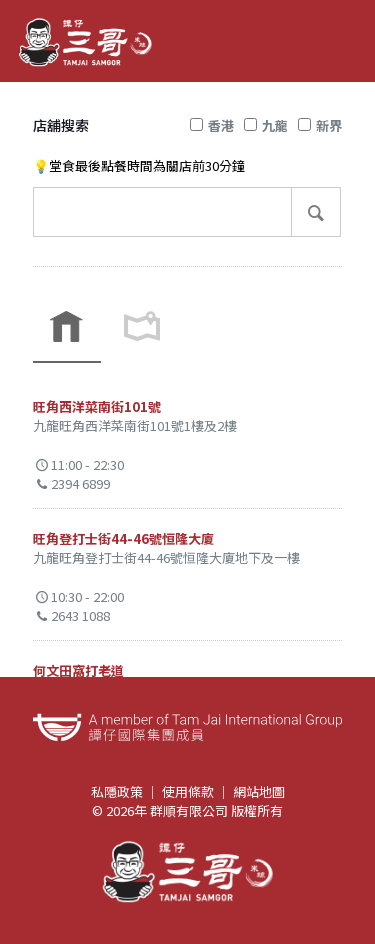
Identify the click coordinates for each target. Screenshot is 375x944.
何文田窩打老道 (78, 670)
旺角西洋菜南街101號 (97, 406)
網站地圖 (259, 791)
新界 (320, 125)
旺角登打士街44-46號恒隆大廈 (123, 538)
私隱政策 (117, 791)
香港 (212, 125)
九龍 (266, 125)
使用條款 (188, 791)
